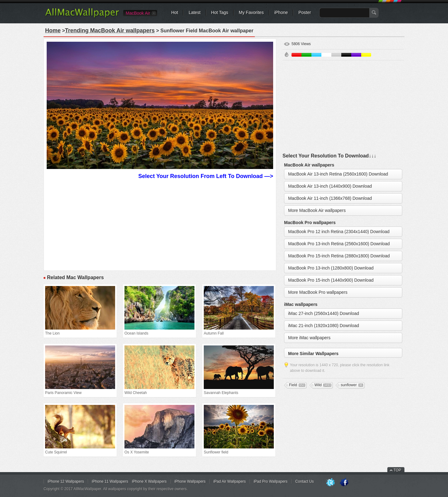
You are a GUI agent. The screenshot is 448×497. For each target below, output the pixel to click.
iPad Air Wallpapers (230, 481)
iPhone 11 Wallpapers (110, 481)
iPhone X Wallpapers (149, 481)
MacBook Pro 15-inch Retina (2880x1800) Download (339, 256)
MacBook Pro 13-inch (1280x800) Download (331, 268)
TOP (397, 470)
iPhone (281, 12)
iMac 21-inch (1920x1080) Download (324, 326)
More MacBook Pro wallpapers (318, 292)
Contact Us (304, 481)
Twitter (330, 483)
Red (296, 55)
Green (306, 55)
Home (53, 30)
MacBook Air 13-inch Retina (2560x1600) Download (338, 174)
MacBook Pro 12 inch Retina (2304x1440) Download (339, 232)
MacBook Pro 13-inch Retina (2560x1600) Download (339, 244)
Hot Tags (220, 12)
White (326, 55)
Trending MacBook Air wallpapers (110, 30)
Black (346, 55)
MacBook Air (138, 13)
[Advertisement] (160, 224)
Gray (336, 55)
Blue (316, 55)
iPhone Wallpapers (190, 481)
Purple (356, 55)
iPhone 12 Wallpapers (66, 481)
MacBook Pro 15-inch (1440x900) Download (331, 280)
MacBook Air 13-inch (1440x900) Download (330, 186)
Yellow (366, 55)
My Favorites (251, 12)
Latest (194, 12)
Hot (175, 12)
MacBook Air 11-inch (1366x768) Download (330, 198)
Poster (305, 12)
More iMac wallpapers (309, 338)
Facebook (344, 483)
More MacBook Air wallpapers (317, 210)
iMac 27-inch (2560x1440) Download (324, 313)
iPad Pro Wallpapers (271, 481)
